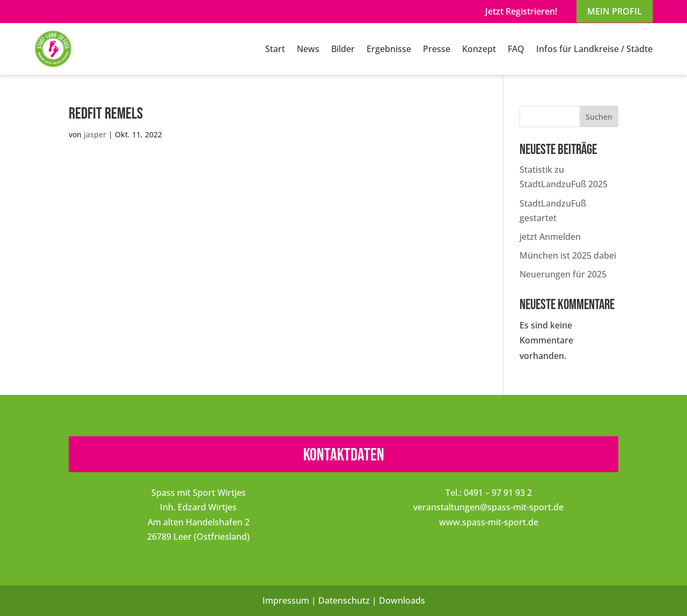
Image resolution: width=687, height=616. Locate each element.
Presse (437, 49)
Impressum (286, 600)
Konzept (479, 49)
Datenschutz (344, 600)
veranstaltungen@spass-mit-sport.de (488, 507)
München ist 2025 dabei (568, 255)
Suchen (599, 117)
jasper (95, 134)
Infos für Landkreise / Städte (594, 49)
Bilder (343, 49)
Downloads (402, 600)
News (308, 49)
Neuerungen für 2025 (563, 274)
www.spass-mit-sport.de (489, 522)
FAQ (516, 49)
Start (275, 49)
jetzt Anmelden (550, 237)
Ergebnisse (389, 49)
